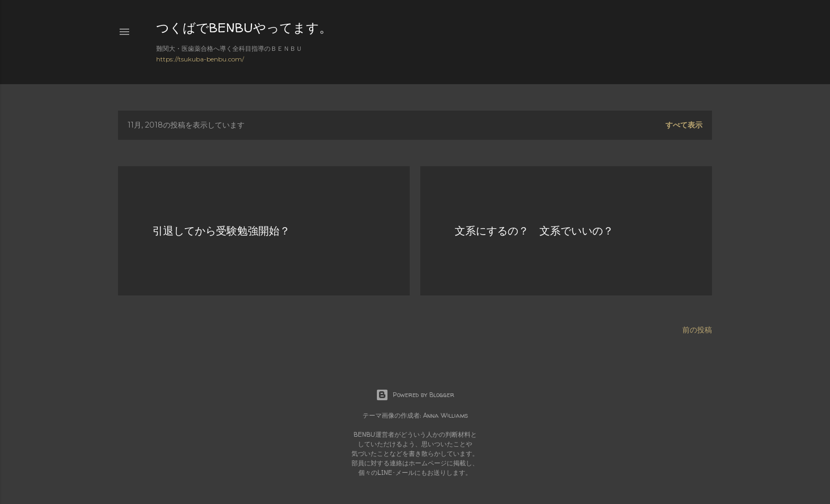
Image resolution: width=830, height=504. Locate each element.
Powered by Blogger (415, 395)
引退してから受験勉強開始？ (221, 231)
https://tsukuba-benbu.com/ (200, 59)
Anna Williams (445, 415)
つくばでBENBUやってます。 (244, 28)
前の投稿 (697, 330)
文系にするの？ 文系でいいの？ (534, 231)
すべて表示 (684, 125)
